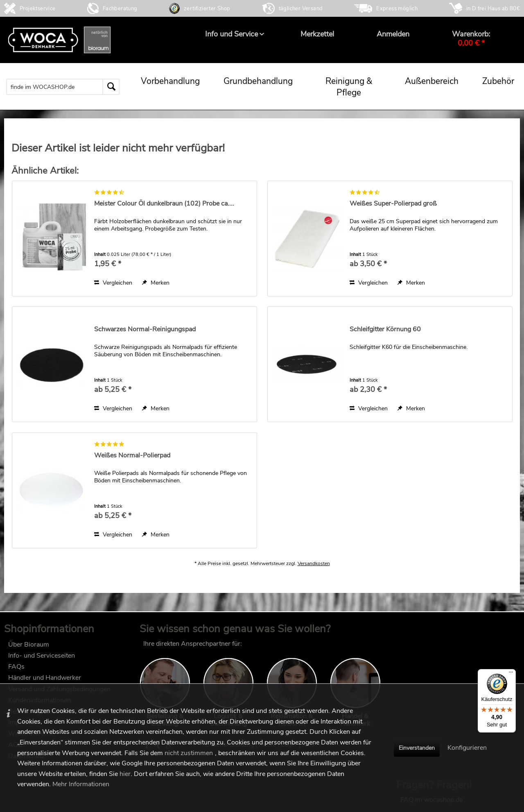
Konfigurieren (467, 748)
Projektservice (38, 9)
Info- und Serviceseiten (42, 660)
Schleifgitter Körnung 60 (385, 329)
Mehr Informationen (81, 784)
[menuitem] (232, 34)
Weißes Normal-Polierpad (132, 456)
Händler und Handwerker (45, 682)
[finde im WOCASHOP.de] (63, 87)
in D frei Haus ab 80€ (493, 9)
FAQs (16, 671)
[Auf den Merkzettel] (156, 283)
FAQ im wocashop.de (431, 648)
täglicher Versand (301, 9)
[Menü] (511, 674)
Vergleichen (113, 283)
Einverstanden (417, 748)
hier (125, 774)
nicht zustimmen (189, 753)
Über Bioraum (29, 649)
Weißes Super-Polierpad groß (393, 204)
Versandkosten (314, 572)
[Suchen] (111, 87)
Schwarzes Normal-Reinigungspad (145, 329)
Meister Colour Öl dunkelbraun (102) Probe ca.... (164, 204)
